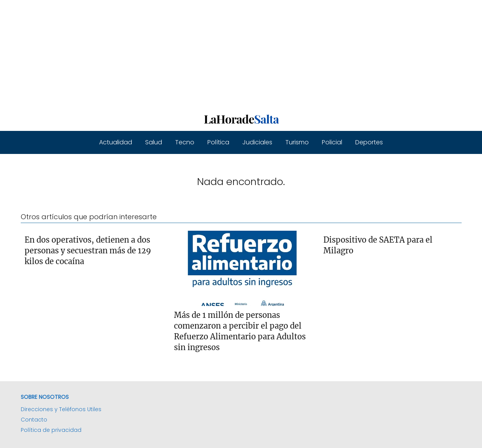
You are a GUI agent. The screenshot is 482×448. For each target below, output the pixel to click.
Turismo (297, 142)
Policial (332, 142)
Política (218, 142)
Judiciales (257, 142)
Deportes (369, 142)
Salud (154, 142)
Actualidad (116, 142)
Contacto (34, 420)
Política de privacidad (51, 430)
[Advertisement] (230, 54)
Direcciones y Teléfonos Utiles (61, 409)
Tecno (185, 142)
